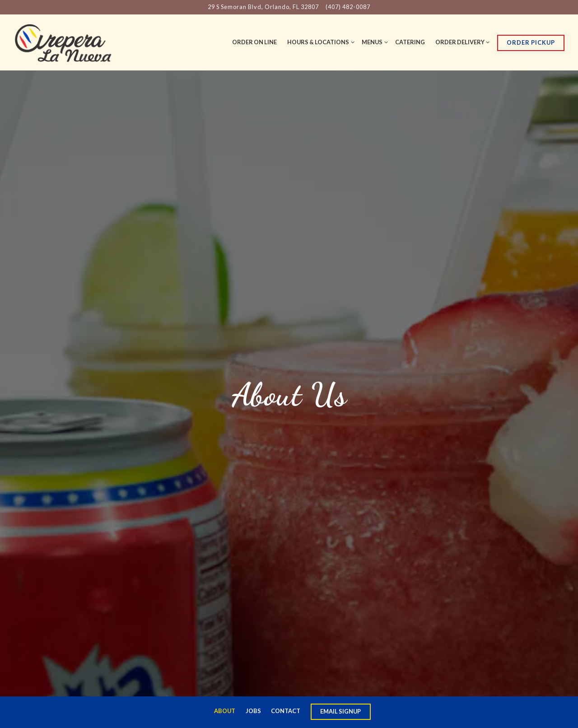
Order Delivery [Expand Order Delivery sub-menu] (461, 42)
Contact (286, 711)
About (225, 711)
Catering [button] (410, 42)
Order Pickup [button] (531, 42)
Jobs (253, 711)
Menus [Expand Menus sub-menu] (373, 42)
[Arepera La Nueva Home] (63, 42)
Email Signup (340, 711)
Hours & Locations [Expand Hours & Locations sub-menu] (319, 42)
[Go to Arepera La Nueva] (263, 7)
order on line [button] (254, 42)
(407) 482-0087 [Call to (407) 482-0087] (348, 7)
